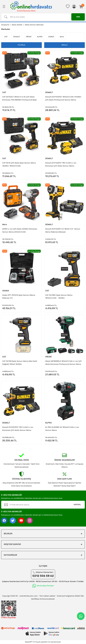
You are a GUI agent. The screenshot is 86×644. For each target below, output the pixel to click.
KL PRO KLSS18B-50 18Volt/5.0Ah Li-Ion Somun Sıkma (62, 429)
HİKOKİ (48, 357)
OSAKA (6, 291)
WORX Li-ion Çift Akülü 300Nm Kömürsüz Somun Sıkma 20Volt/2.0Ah (20, 230)
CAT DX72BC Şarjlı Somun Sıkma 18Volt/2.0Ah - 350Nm (59, 297)
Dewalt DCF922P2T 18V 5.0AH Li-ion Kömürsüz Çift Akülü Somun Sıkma (61, 164)
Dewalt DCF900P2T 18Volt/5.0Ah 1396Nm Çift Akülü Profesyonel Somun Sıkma (63, 98)
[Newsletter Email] (43, 505)
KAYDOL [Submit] (77, 505)
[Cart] (81, 6)
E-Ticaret (37, 642)
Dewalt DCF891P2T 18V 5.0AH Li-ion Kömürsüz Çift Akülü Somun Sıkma (18, 429)
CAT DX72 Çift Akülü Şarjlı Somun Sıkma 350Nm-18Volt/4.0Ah (19, 164)
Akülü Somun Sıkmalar (34, 25)
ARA (78, 17)
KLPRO (48, 423)
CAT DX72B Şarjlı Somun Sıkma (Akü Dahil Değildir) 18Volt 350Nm (20, 363)
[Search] (43, 17)
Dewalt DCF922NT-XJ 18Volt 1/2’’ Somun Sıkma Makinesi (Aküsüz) (63, 230)
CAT (4, 92)
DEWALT (49, 92)
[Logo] (31, 6)
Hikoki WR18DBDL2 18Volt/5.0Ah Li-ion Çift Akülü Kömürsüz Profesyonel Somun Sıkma (63, 363)
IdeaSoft (29, 642)
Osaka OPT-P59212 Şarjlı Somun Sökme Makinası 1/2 (19, 297)
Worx (5, 224)
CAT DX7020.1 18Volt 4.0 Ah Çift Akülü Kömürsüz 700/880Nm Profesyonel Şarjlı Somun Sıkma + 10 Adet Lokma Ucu (19, 99)
